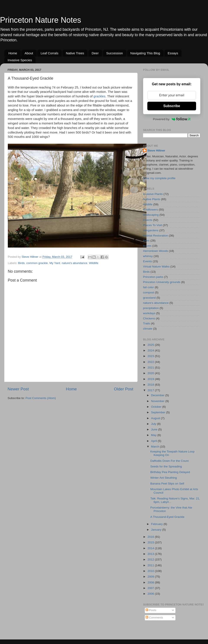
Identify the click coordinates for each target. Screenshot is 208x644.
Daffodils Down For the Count (170, 461)
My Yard (55, 263)
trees (146, 241)
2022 (151, 362)
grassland (149, 298)
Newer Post (18, 389)
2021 (151, 368)
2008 (151, 582)
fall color (148, 287)
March (155, 447)
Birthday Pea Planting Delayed (170, 472)
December (158, 395)
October (157, 407)
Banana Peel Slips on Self (167, 484)
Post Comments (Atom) (41, 398)
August (156, 418)
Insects (148, 220)
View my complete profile (159, 178)
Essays (173, 53)
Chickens (149, 318)
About (29, 53)
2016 (151, 537)
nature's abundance (75, 263)
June (155, 429)
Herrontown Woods (155, 251)
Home (13, 53)
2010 (151, 571)
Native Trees (75, 53)
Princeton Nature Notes (41, 20)
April (154, 441)
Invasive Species (20, 60)
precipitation (151, 308)
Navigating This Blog (145, 53)
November (158, 401)
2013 (151, 554)
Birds (21, 263)
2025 (151, 345)
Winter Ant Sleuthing (164, 478)
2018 (151, 385)
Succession (115, 53)
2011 (151, 565)
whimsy (148, 256)
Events (147, 261)
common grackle (37, 263)
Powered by (172, 119)
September (159, 412)
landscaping (151, 215)
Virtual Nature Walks (156, 266)
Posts (151, 610)
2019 (151, 379)
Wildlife (94, 263)
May (154, 435)
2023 (151, 356)
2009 (151, 577)
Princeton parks (153, 277)
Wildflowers (150, 210)
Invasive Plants (153, 194)
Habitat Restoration (156, 236)
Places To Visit (152, 225)
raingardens (151, 230)
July (154, 424)
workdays (149, 313)
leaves (147, 246)
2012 (151, 559)
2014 (151, 548)
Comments (154, 617)
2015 (151, 542)
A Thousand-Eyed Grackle (167, 517)
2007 (151, 588)
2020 (151, 373)
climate (148, 329)
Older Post (124, 389)
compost (149, 292)
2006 (151, 594)
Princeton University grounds (162, 282)
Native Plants (152, 199)
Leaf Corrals (49, 53)
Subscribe (172, 106)
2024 (151, 350)
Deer (95, 53)
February (157, 524)
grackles (99, 96)
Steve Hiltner (156, 151)
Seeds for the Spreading (166, 466)
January (157, 530)
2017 (151, 390)
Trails (147, 323)
